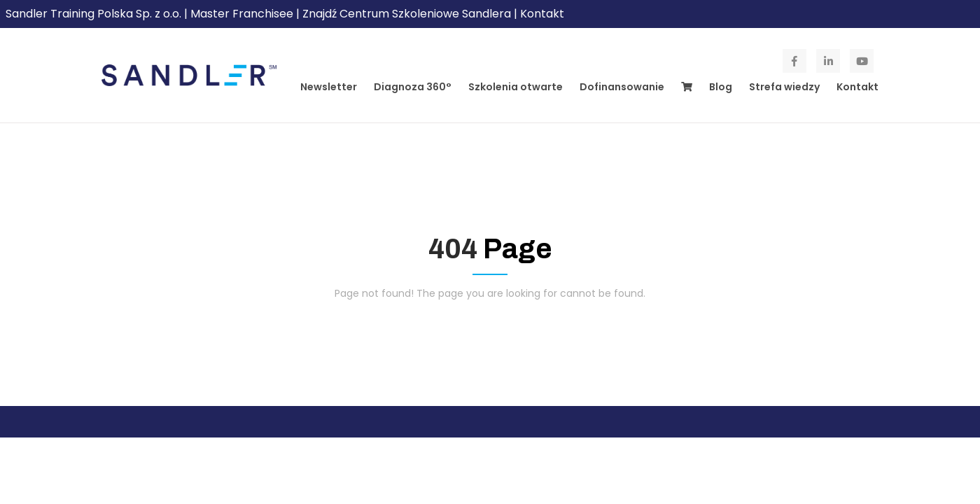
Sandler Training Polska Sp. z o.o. (95, 14)
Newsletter (329, 87)
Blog (721, 87)
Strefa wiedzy (784, 87)
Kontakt (542, 14)
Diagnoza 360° (413, 87)
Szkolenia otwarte (516, 87)
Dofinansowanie (622, 87)
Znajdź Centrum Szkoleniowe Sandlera (407, 14)
